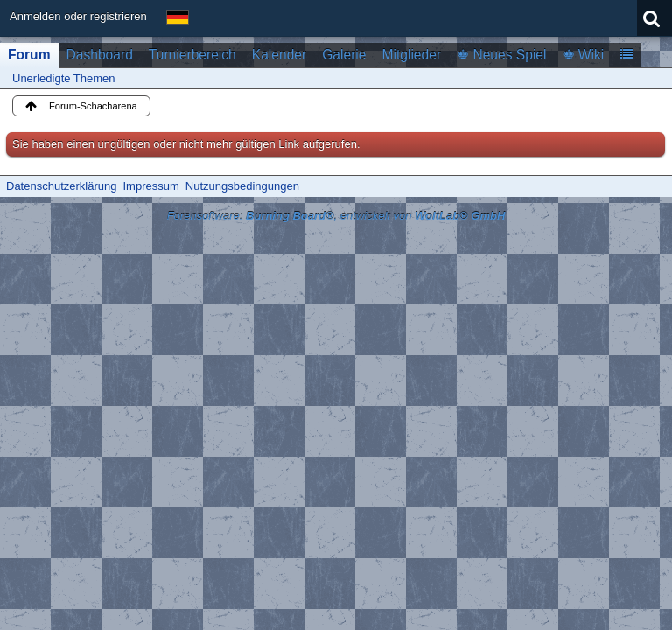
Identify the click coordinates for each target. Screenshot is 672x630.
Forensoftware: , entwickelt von (336, 216)
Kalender (279, 55)
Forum (29, 55)
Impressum (150, 186)
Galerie (344, 55)
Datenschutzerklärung (61, 186)
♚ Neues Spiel (501, 55)
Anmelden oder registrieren (78, 16)
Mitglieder (411, 55)
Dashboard (100, 55)
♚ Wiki (584, 55)
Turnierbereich (192, 55)
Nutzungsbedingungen (242, 186)
